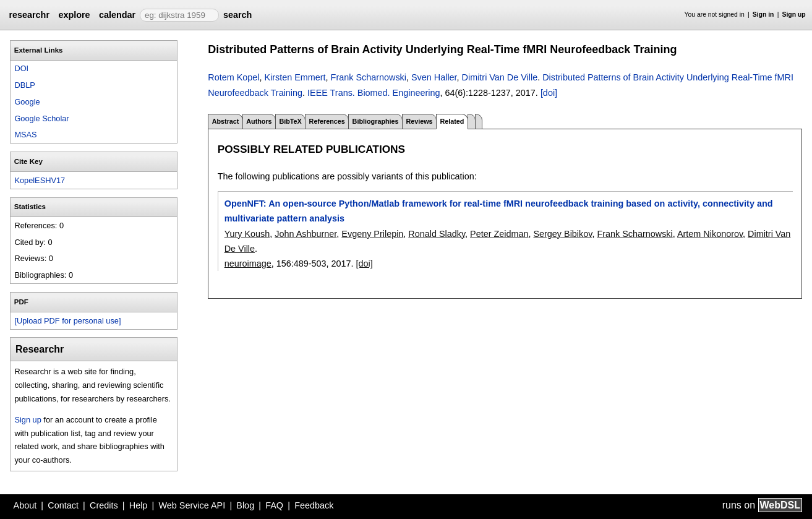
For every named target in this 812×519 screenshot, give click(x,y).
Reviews (419, 121)
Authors (259, 121)
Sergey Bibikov (562, 234)
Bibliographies (376, 121)
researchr (29, 15)
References (327, 121)
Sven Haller (434, 77)
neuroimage (248, 264)
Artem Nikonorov (710, 234)
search (237, 15)
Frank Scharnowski (369, 77)
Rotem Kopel (233, 77)
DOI (21, 68)
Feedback (314, 505)
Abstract (226, 121)
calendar (117, 15)
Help (139, 505)
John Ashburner (306, 234)
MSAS (25, 135)
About (25, 505)
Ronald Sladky (437, 234)
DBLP (24, 85)
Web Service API (192, 505)
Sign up (794, 15)
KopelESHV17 (40, 180)
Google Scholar (41, 118)
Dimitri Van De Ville (500, 77)
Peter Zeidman (499, 234)
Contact (63, 505)
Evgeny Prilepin (372, 234)
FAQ (274, 505)
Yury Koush (247, 234)
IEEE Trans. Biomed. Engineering (374, 93)
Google (27, 102)
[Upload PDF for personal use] (67, 321)
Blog (245, 505)
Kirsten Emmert (295, 77)
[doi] (549, 93)
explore (74, 15)
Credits (104, 505)
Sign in (763, 15)
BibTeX (290, 121)
